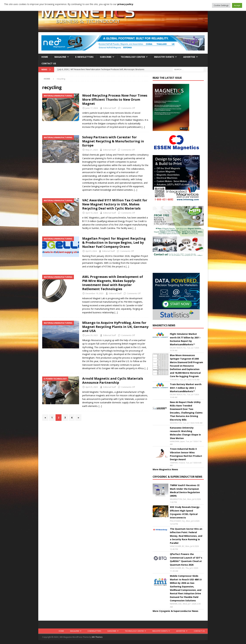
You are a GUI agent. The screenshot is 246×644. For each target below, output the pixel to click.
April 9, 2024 (91, 251)
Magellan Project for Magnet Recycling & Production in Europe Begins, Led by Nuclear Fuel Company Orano (114, 242)
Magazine (60, 57)
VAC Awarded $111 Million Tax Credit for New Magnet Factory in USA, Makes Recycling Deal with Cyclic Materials (115, 204)
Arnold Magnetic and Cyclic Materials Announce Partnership (113, 380)
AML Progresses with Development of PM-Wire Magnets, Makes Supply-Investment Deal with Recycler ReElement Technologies (113, 283)
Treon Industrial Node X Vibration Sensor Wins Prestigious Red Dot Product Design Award (186, 454)
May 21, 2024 (92, 150)
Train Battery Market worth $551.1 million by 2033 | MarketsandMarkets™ (186, 388)
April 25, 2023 (92, 387)
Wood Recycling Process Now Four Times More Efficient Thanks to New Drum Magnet (115, 99)
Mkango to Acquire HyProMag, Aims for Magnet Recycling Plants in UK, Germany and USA (115, 327)
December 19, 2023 (94, 293)
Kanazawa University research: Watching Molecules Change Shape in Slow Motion (185, 433)
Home (45, 57)
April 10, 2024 (92, 213)
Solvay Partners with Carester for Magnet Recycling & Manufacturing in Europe (113, 141)
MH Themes (97, 637)
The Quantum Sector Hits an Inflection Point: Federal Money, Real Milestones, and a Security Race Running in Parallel (186, 536)
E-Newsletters (84, 57)
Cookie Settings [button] (221, 5)
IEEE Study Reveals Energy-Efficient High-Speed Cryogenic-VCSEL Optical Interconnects (185, 512)
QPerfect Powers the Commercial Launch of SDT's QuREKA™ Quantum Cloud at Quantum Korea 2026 (186, 559)
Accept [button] (237, 5)
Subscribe (106, 57)
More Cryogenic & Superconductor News (175, 611)
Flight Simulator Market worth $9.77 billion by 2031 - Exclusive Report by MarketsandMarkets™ (185, 339)
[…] (143, 127)
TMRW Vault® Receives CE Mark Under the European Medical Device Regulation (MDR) (185, 490)
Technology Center (133, 57)
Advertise (189, 57)
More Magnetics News (165, 469)
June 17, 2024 (92, 108)
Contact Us (49, 63)
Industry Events (164, 57)
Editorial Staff (110, 108)
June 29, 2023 (92, 335)
